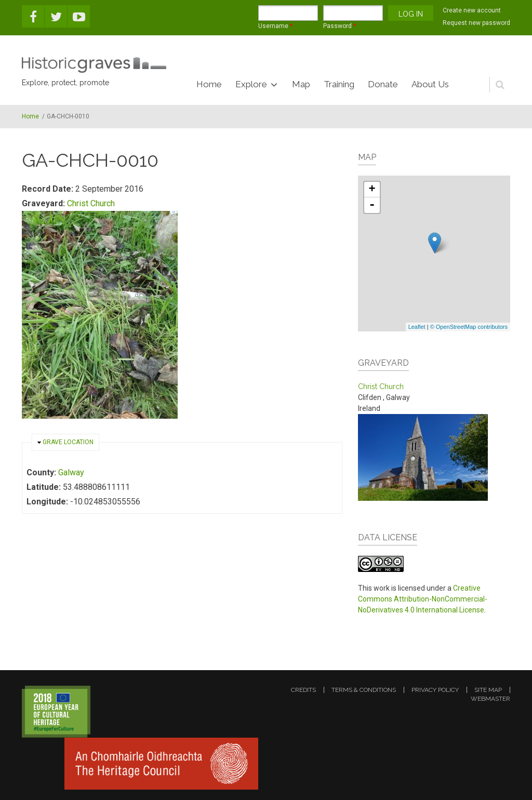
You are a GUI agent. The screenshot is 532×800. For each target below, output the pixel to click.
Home (209, 84)
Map (301, 84)
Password (340, 26)
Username (275, 26)
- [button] (372, 205)
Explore (251, 84)
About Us (430, 84)
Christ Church (91, 203)
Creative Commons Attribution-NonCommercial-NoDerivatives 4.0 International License (423, 599)
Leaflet (417, 327)
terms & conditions (364, 690)
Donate (383, 84)
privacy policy (435, 690)
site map (488, 690)
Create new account (472, 10)
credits (303, 690)
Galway (71, 472)
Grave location (68, 442)
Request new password (476, 23)
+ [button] (372, 190)
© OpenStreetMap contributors (469, 327)
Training (339, 84)
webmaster (490, 699)
